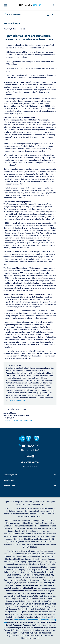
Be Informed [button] (9, 480)
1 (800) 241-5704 (30, 466)
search (54, 5)
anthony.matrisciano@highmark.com (18, 420)
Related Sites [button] (9, 486)
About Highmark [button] (10, 475)
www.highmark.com (17, 400)
